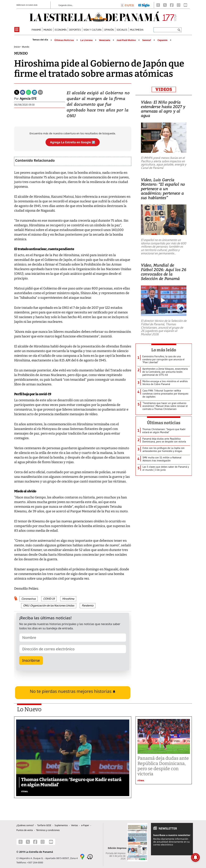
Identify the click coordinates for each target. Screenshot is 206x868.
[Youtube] (185, 5)
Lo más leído (164, 350)
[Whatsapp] (29, 92)
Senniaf (147, 40)
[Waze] (90, 856)
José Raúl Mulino (126, 40)
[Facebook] (172, 5)
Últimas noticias (164, 423)
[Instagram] (179, 5)
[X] (165, 5)
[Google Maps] (82, 856)
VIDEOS (164, 89)
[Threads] (158, 5)
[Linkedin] (34, 92)
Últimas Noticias (64, 40)
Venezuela (105, 40)
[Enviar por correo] (40, 92)
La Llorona (86, 40)
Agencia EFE (28, 99)
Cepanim (162, 40)
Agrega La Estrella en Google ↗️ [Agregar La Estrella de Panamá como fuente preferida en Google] (73, 142)
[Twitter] (17, 92)
